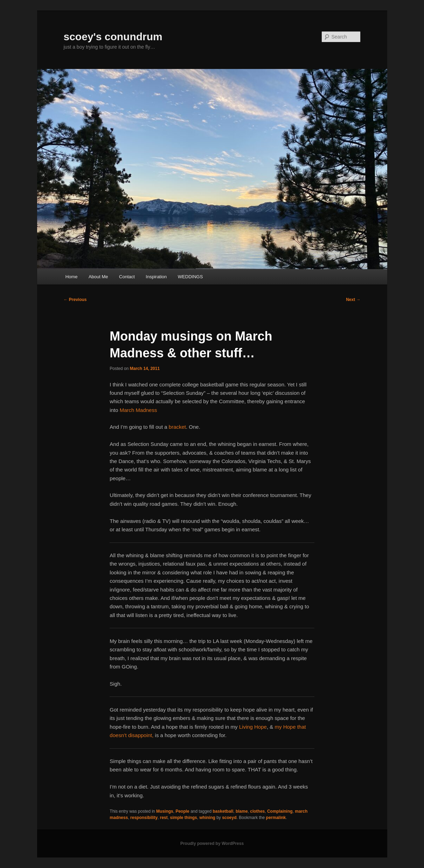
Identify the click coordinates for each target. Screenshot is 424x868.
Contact (127, 277)
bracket (177, 427)
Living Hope (253, 727)
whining (207, 818)
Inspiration (156, 277)
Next (353, 300)
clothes (257, 811)
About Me (98, 277)
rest (164, 818)
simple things (183, 818)
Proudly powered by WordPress (212, 843)
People (182, 811)
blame (242, 811)
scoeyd (229, 818)
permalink (276, 818)
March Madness (138, 410)
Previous (75, 300)
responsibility (144, 818)
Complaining (280, 811)
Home (72, 277)
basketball (223, 811)
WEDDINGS (190, 277)
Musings (165, 811)
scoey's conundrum (113, 37)
